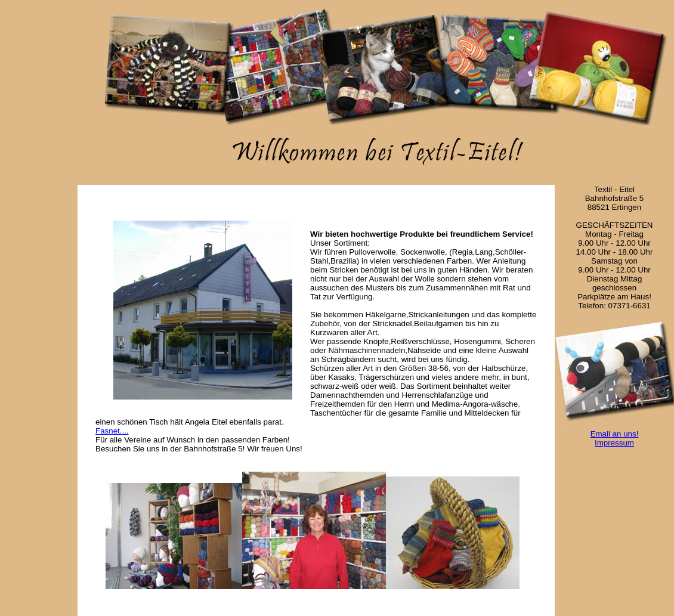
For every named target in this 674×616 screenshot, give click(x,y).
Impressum (614, 443)
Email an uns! (615, 434)
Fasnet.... (112, 431)
